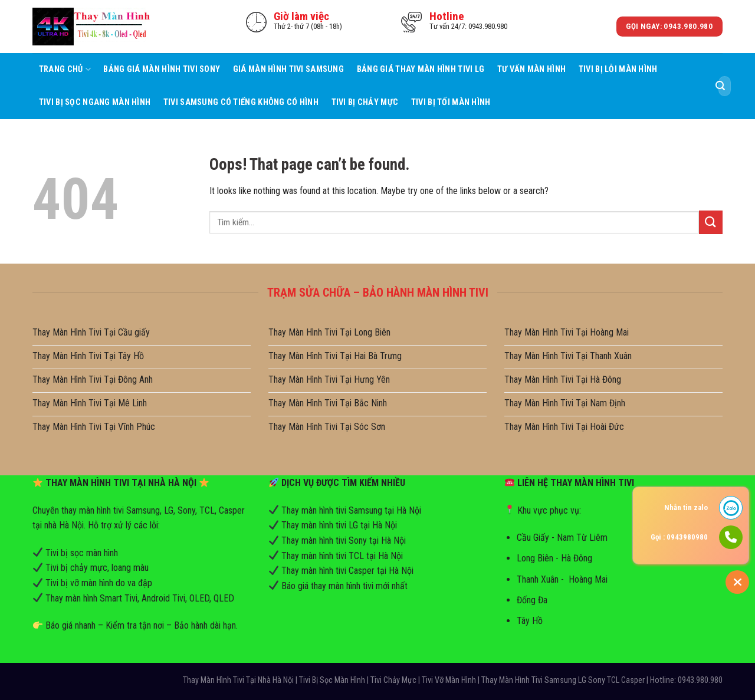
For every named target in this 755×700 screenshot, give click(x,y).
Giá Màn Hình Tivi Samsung (288, 69)
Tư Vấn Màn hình (531, 69)
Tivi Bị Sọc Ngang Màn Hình (95, 102)
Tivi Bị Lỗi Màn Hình (618, 69)
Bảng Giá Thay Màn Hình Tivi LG (421, 69)
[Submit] (720, 86)
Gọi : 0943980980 (679, 537)
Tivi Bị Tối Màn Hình (451, 102)
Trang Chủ (65, 69)
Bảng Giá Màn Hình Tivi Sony (162, 69)
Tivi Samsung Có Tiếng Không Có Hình (241, 102)
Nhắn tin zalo (686, 507)
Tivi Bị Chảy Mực (365, 102)
